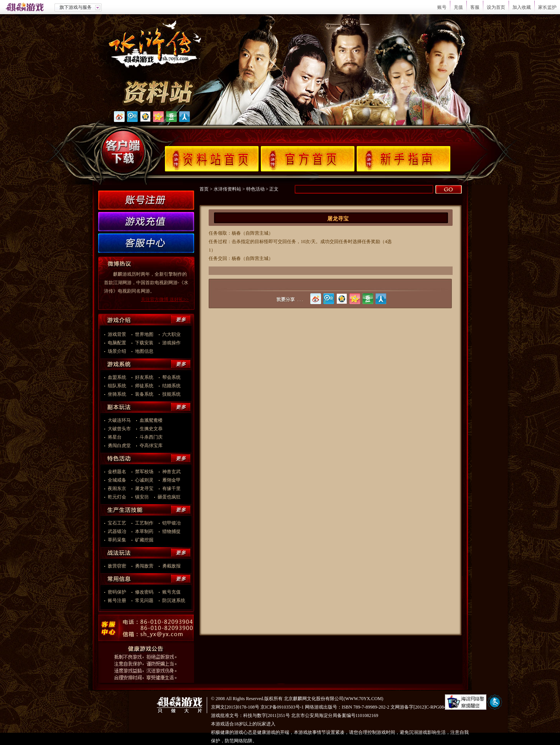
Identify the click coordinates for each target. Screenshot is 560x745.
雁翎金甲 (171, 480)
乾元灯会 (117, 497)
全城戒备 (117, 480)
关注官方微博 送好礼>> (165, 299)
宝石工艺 (117, 523)
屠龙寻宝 (144, 488)
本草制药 (144, 531)
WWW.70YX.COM (364, 699)
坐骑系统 (117, 394)
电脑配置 (117, 343)
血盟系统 (117, 377)
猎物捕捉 (171, 531)
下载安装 (144, 343)
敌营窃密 (117, 566)
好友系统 (144, 377)
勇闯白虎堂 (119, 446)
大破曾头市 (119, 429)
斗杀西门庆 (151, 437)
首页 (204, 189)
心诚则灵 (144, 480)
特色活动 (255, 189)
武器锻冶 (117, 531)
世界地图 (144, 334)
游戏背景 (117, 334)
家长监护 (547, 7)
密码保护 (117, 592)
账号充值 (171, 592)
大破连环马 (119, 420)
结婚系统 (171, 386)
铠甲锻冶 (171, 523)
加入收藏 (522, 7)
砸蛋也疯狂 (169, 497)
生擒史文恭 (151, 429)
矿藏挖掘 (144, 540)
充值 (458, 7)
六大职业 (171, 334)
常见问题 (144, 600)
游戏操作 (171, 343)
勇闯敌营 (144, 566)
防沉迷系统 (174, 600)
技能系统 (171, 394)
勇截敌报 (171, 566)
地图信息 (144, 351)
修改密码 (144, 592)
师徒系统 (144, 386)
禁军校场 (144, 472)
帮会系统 (171, 377)
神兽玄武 (171, 472)
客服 (475, 7)
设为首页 (496, 7)
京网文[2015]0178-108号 (235, 707)
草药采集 (117, 540)
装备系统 (144, 394)
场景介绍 (117, 351)
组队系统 (117, 386)
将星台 (119, 437)
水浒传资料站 (227, 189)
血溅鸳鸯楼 (151, 420)
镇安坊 (142, 497)
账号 (442, 7)
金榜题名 (117, 472)
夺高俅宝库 (151, 446)
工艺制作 (144, 523)
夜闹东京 (117, 488)
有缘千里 (171, 488)
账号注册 (117, 600)
